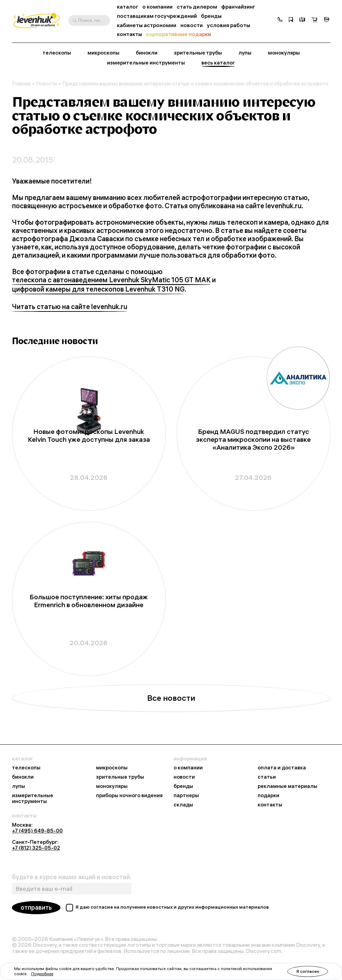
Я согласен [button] (308, 971)
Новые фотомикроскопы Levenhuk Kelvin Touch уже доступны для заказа (89, 436)
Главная (21, 84)
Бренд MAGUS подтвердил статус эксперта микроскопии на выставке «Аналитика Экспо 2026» (253, 440)
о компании (157, 7)
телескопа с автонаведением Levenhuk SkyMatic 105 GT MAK (111, 280)
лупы (245, 53)
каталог (128, 7)
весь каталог (218, 63)
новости (192, 25)
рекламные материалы (287, 786)
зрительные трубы (198, 53)
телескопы (57, 53)
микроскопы (103, 53)
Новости (46, 84)
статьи (267, 777)
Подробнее (42, 974)
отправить (36, 907)
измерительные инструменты (146, 63)
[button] (280, 20)
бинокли (147, 53)
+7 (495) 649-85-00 (37, 831)
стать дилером (197, 7)
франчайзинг (238, 7)
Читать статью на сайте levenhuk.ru (70, 307)
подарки (268, 796)
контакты (129, 34)
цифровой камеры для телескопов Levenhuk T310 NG (98, 289)
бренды (211, 16)
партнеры (186, 796)
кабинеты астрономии (147, 25)
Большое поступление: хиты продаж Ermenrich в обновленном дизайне (89, 601)
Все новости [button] (171, 698)
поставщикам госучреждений (157, 16)
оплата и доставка (282, 768)
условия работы (228, 25)
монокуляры (284, 53)
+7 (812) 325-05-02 (36, 848)
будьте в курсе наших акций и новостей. (72, 877)
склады (183, 805)
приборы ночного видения (129, 796)
